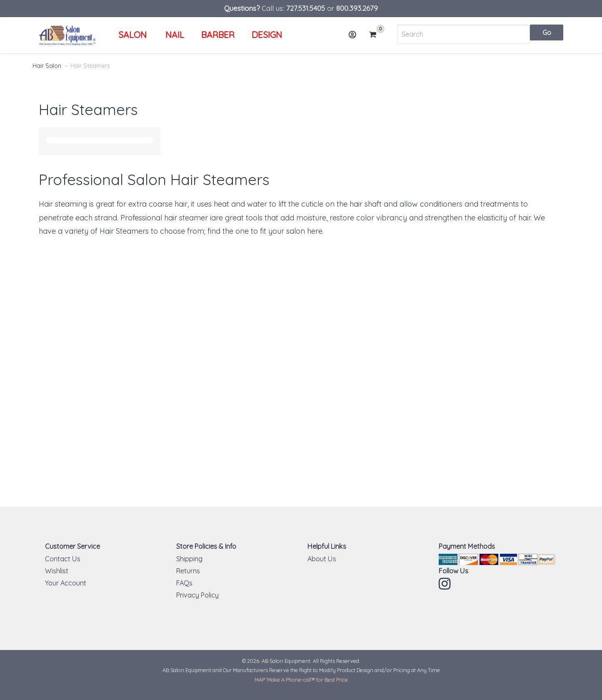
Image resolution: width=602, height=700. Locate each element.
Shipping (189, 559)
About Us (322, 559)
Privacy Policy (197, 595)
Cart (376, 35)
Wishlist (57, 571)
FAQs (184, 583)
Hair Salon (47, 66)
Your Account (66, 583)
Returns (188, 571)
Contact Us (63, 559)
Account (355, 38)
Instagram (445, 584)
